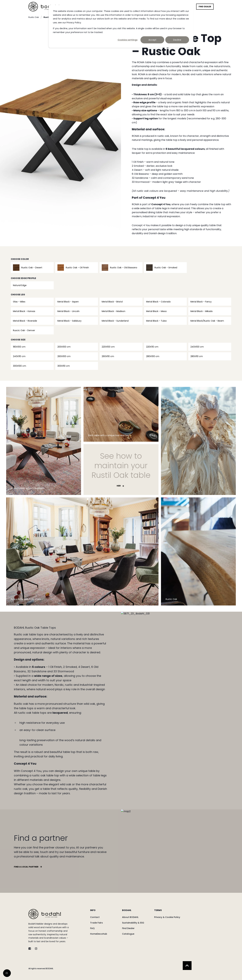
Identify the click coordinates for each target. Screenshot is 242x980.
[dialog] (121, 26)
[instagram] (35, 949)
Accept (152, 40)
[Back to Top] (187, 966)
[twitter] (31, 949)
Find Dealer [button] (205, 7)
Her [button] (119, 486)
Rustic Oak (34, 17)
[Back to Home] (44, 6)
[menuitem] (104, 912)
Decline (177, 40)
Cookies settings (128, 40)
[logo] (45, 914)
